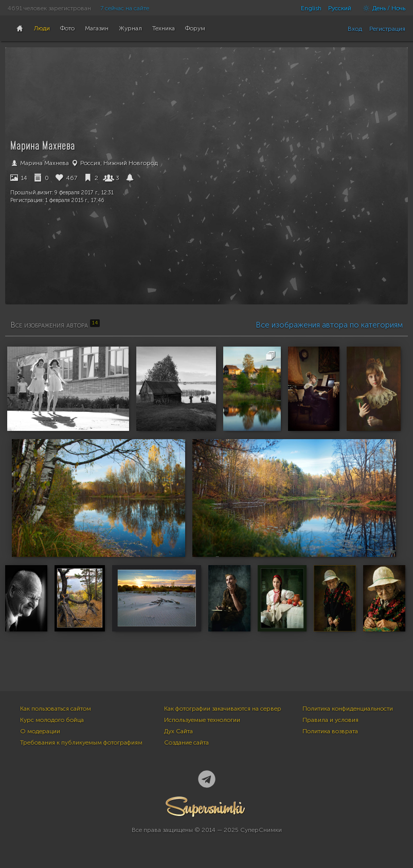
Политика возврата (330, 731)
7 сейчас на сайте (125, 8)
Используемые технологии (202, 720)
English (311, 8)
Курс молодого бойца (52, 720)
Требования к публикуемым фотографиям (81, 743)
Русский (340, 8)
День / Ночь (382, 8)
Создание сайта (186, 743)
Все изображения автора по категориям (329, 325)
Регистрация (387, 29)
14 (19, 178)
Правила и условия (330, 720)
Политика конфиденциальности (348, 709)
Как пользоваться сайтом (56, 709)
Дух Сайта (178, 731)
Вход (355, 29)
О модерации (40, 731)
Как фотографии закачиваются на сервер (223, 709)
